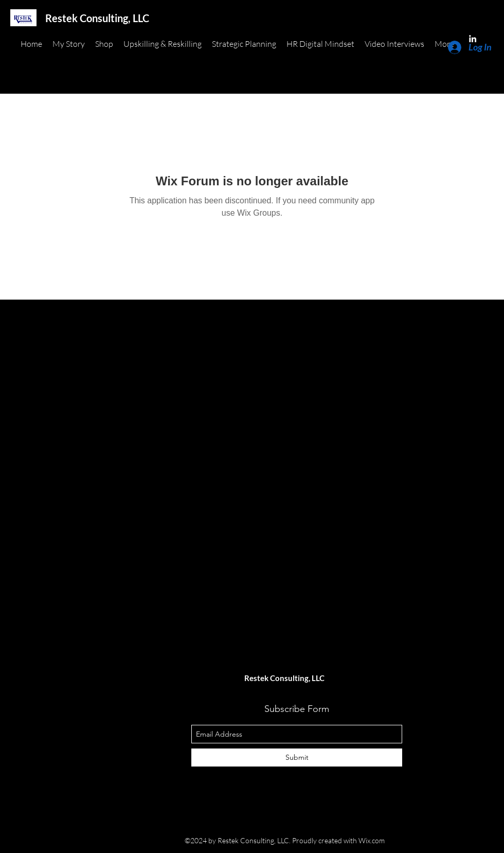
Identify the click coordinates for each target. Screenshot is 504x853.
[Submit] (297, 758)
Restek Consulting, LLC (97, 18)
